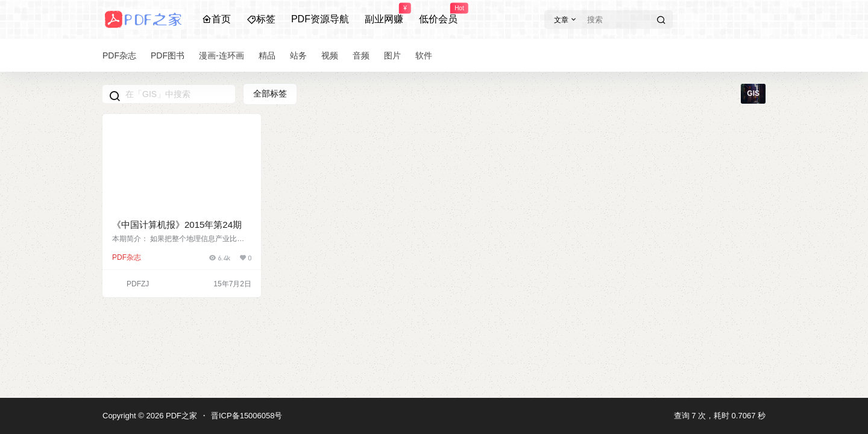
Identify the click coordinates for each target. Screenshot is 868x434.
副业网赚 (384, 14)
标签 (261, 19)
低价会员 (438, 14)
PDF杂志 (127, 257)
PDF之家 (180, 416)
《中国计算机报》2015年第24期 (177, 225)
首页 (216, 19)
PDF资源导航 (320, 19)
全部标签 (270, 93)
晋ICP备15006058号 (247, 416)
